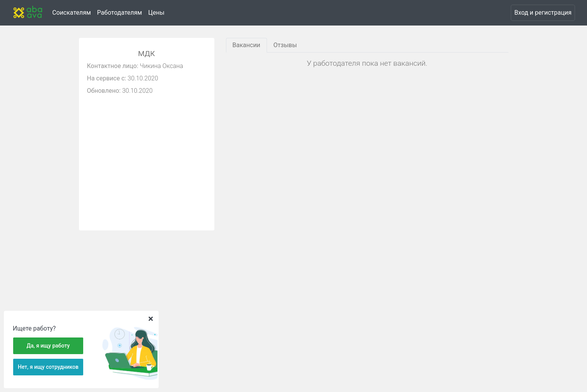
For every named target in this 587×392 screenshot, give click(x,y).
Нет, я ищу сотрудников (48, 367)
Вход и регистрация (543, 13)
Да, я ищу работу (48, 346)
